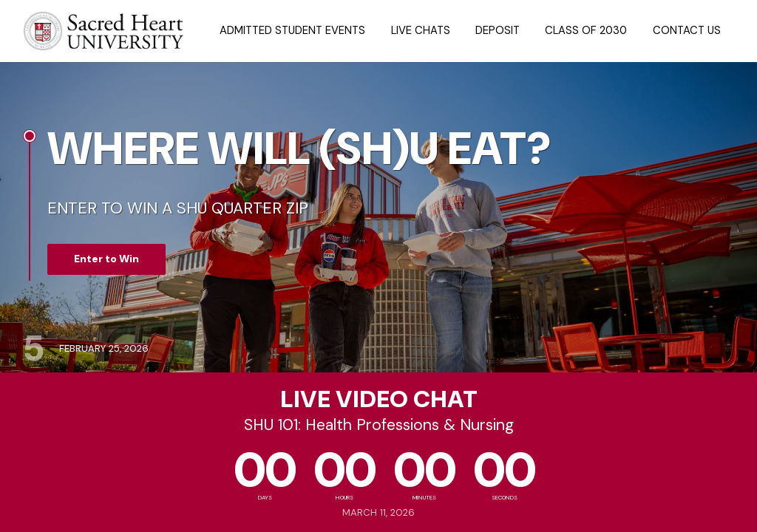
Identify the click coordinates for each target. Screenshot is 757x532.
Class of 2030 (586, 30)
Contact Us (687, 30)
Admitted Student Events (292, 30)
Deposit (498, 30)
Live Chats (421, 30)
